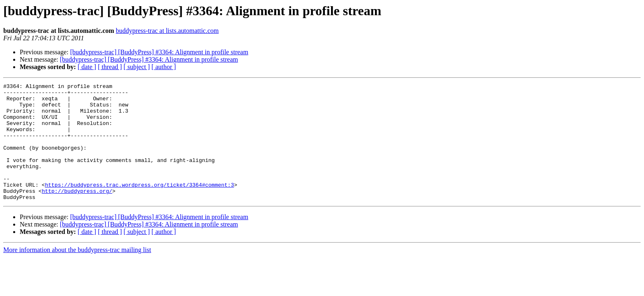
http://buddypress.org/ (77, 213)
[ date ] (87, 67)
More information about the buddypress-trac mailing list (77, 273)
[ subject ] (137, 67)
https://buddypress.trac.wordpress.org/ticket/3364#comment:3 (139, 206)
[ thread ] (110, 67)
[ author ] (164, 67)
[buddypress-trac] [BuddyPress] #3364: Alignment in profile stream (159, 52)
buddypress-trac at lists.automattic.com (167, 31)
